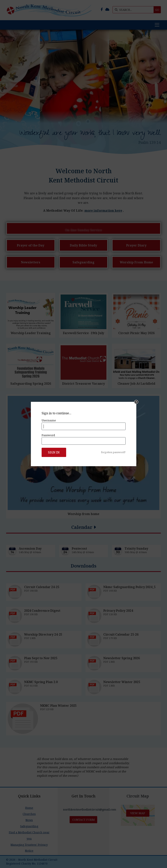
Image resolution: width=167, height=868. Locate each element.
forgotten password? (113, 452)
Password (48, 435)
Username (49, 420)
